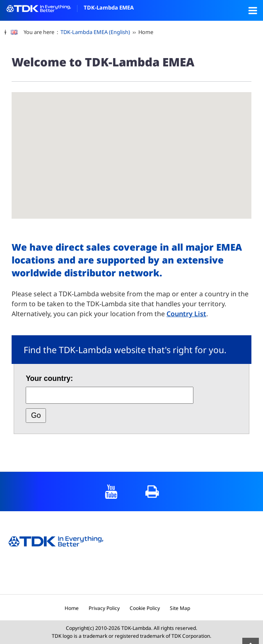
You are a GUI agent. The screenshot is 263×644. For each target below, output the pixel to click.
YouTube (111, 492)
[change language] (17, 32)
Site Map (180, 608)
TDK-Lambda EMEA (70, 7)
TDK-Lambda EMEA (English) (95, 32)
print (152, 492)
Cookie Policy (145, 608)
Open (253, 10)
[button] (55, 141)
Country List (186, 314)
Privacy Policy (104, 608)
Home (72, 608)
